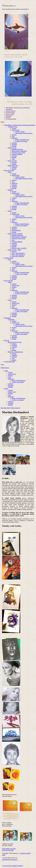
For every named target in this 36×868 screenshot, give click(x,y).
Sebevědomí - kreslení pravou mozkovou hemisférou (20, 125)
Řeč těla (8, 117)
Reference (15, 138)
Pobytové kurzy (16, 230)
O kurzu (14, 128)
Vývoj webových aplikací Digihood (12, 866)
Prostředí (14, 345)
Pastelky (10, 190)
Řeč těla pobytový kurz (15, 342)
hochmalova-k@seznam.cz (10, 860)
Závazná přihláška (17, 154)
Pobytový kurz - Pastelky (15, 234)
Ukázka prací (15, 175)
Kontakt (14, 146)
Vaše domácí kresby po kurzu (24, 133)
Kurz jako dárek (5, 408)
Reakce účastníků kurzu (22, 140)
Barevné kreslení (11, 111)
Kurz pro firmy (12, 161)
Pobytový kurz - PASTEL (19, 248)
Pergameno (9, 116)
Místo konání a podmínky (19, 151)
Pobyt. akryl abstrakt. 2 (18, 255)
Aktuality (14, 145)
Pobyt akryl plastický (18, 256)
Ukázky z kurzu (20, 132)
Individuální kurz (13, 166)
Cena (13, 136)
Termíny (14, 135)
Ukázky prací (16, 130)
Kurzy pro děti (10, 114)
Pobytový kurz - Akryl (15, 250)
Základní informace (17, 149)
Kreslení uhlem (10, 112)
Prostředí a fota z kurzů (18, 153)
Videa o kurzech (15, 408)
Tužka (10, 282)
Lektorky (14, 143)
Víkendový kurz (13, 127)
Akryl (10, 172)
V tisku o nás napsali (21, 141)
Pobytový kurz (12, 148)
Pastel (10, 211)
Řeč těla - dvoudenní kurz (15, 352)
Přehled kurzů (5, 368)
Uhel (9, 260)
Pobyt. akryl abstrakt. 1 (18, 253)
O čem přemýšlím (11, 119)
